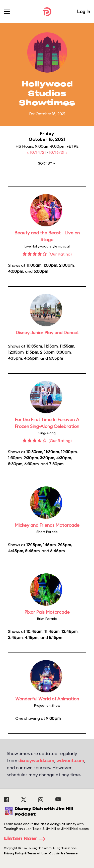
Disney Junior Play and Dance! (47, 333)
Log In (83, 11)
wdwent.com (70, 761)
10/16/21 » (58, 152)
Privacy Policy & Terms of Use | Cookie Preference (41, 853)
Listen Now (26, 839)
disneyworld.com (36, 761)
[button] (47, 164)
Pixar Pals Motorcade (47, 612)
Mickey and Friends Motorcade (47, 525)
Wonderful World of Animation (47, 699)
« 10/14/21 (37, 152)
